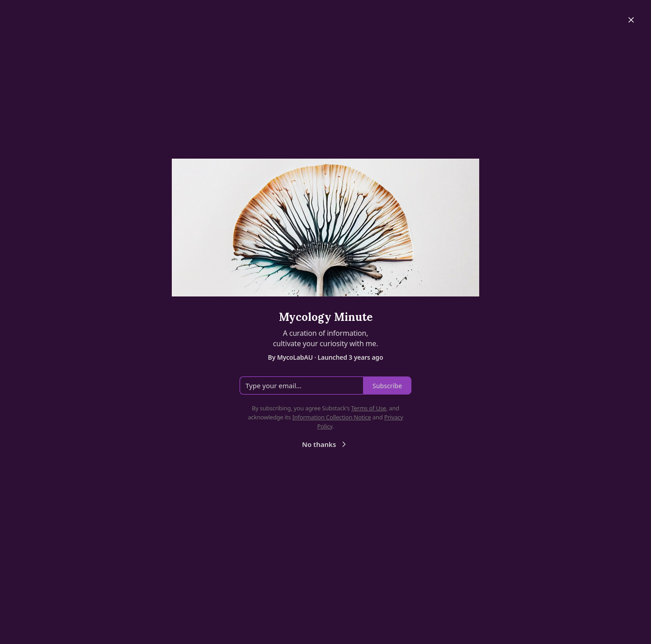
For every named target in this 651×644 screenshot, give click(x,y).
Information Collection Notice (331, 417)
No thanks (325, 444)
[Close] (631, 20)
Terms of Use (369, 408)
